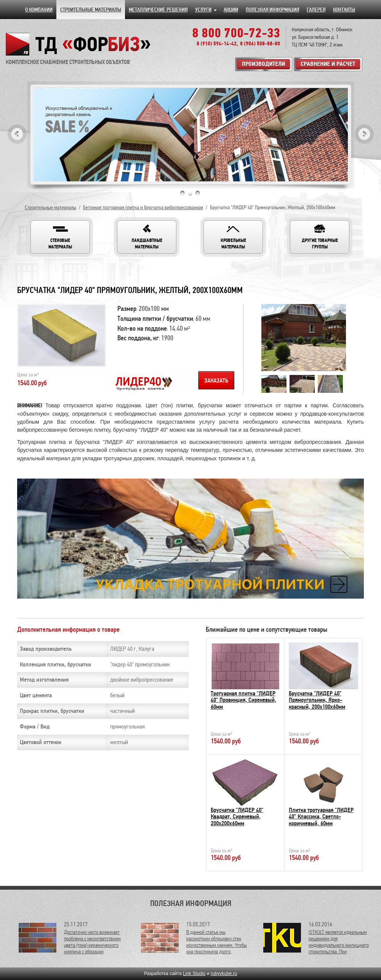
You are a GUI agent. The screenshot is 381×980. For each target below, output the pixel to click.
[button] (60, 237)
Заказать (216, 381)
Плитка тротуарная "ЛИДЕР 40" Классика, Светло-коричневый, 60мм (321, 817)
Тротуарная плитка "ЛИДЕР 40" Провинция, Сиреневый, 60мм (243, 700)
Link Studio (194, 974)
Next (364, 134)
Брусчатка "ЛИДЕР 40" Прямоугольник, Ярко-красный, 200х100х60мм (317, 700)
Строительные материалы (50, 207)
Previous (17, 134)
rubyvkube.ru (224, 974)
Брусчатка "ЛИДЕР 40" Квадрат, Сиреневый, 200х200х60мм (237, 817)
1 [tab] (182, 193)
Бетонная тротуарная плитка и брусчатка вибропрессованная (143, 207)
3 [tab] (198, 193)
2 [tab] (190, 193)
